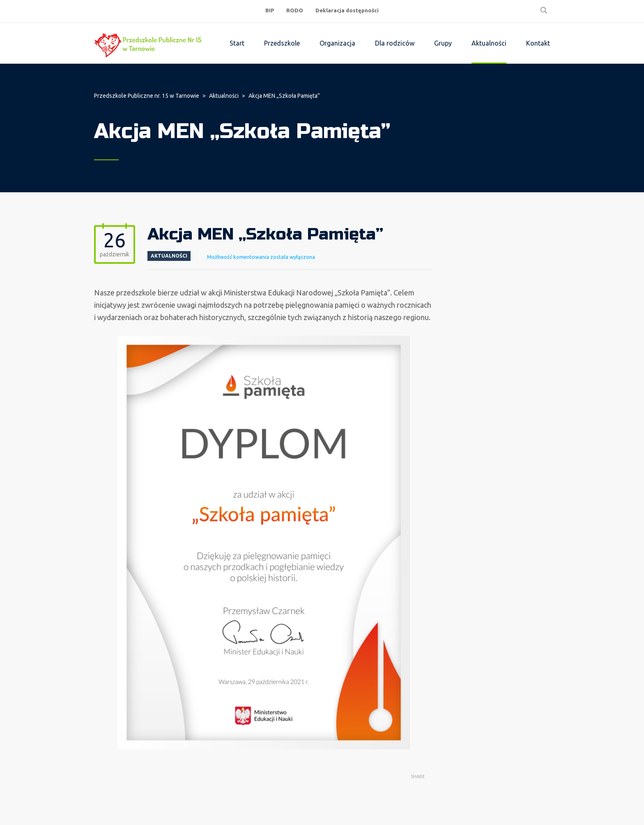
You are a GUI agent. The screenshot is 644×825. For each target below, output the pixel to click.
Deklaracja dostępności (347, 10)
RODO (295, 10)
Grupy (443, 43)
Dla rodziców (395, 43)
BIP (270, 10)
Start (237, 43)
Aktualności (489, 43)
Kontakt (538, 43)
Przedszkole (282, 43)
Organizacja (337, 43)
